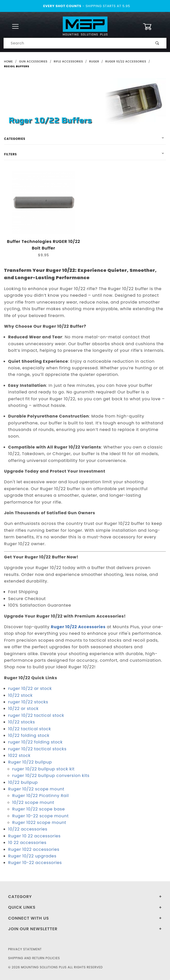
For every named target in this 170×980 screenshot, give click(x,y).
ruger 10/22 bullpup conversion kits (51, 776)
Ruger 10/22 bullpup (30, 762)
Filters (10, 154)
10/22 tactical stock (30, 729)
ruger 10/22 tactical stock (36, 715)
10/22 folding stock (29, 736)
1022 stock (19, 756)
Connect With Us (28, 918)
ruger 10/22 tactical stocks (37, 749)
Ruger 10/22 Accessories (78, 627)
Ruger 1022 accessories (34, 849)
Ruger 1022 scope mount (39, 823)
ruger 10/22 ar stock (30, 689)
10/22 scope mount (33, 803)
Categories (15, 139)
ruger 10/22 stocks (28, 702)
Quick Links (22, 907)
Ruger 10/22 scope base (38, 809)
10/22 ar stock (23, 709)
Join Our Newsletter (33, 929)
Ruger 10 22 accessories (34, 836)
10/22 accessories (28, 829)
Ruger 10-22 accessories (35, 863)
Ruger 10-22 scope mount (40, 816)
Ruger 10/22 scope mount (36, 789)
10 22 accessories (27, 843)
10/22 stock (20, 695)
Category (20, 897)
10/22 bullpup (23, 782)
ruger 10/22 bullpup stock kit (43, 769)
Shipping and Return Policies (34, 958)
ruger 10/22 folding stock (35, 742)
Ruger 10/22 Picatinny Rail (41, 796)
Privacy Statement (25, 949)
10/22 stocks (22, 722)
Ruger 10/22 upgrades (32, 856)
